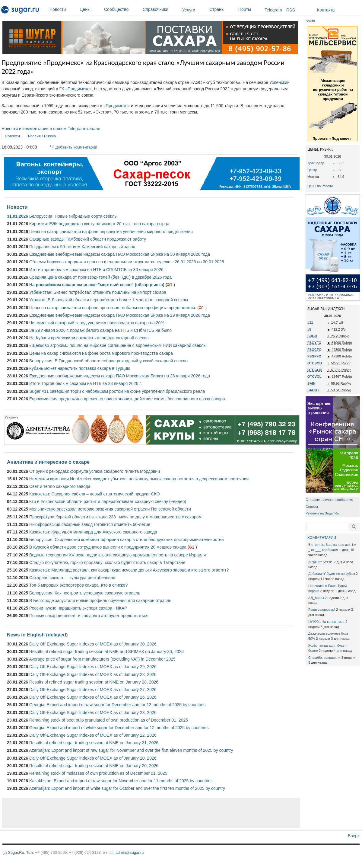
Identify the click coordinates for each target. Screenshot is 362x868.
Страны (222, 9)
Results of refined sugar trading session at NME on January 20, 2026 (94, 766)
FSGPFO (314, 356)
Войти (310, 21)
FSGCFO (314, 350)
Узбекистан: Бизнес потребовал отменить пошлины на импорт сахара (98, 292)
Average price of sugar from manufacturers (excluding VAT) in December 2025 (102, 659)
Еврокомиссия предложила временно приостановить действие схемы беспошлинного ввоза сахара (127, 399)
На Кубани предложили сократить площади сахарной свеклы (89, 338)
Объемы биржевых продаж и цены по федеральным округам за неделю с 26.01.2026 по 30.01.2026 (127, 262)
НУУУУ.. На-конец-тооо (326, 622)
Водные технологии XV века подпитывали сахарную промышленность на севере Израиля (117, 555)
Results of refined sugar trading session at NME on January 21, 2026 (94, 743)
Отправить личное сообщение (329, 500)
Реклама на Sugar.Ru (322, 513)
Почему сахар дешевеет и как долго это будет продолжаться (89, 616)
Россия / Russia (42, 136)
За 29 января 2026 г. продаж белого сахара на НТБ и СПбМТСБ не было (100, 330)
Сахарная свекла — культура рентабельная (72, 578)
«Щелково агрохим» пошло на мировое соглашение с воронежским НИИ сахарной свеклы (118, 345)
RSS (291, 10)
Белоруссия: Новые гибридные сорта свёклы (73, 216)
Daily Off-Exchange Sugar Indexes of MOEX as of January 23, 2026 (93, 713)
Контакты (326, 10)
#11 (310, 322)
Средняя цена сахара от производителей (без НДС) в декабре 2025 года (100, 277)
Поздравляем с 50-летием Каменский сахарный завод (82, 247)
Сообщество (122, 9)
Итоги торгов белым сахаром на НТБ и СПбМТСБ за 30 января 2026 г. (98, 270)
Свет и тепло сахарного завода (60, 486)
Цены (90, 9)
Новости (63, 9)
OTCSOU (315, 363)
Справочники (161, 9)
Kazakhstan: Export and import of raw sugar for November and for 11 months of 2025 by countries (121, 781)
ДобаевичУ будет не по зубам (332, 574)
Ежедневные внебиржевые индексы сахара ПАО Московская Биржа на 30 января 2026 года (120, 254)
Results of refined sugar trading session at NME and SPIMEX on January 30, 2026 (106, 652)
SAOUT (313, 390)
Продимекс (116, 106)
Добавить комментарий (76, 147)
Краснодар (316, 163)
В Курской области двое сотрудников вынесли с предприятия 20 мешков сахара (108, 547)
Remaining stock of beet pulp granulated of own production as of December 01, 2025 (109, 720)
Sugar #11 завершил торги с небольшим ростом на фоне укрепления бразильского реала (117, 391)
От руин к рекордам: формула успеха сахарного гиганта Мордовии (95, 471)
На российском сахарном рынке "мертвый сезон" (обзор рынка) (97, 285)
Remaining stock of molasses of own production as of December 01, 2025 (98, 773)
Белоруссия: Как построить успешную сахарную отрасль (85, 593)
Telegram (273, 10)
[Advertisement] (151, 813)
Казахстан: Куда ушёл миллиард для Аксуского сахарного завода (93, 532)
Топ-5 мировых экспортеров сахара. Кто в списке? (78, 585)
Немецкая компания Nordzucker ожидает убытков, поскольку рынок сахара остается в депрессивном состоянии (139, 479)
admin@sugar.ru (130, 852)
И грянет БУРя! (321, 562)
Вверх (354, 836)
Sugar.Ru (16, 852)
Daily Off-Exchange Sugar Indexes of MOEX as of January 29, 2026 (93, 667)
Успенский (279, 82)
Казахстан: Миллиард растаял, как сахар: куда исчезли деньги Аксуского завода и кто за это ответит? (129, 570)
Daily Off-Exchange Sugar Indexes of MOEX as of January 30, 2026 (93, 644)
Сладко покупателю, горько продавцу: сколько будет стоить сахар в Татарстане (107, 562)
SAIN (311, 383)
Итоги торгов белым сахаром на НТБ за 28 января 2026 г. (86, 383)
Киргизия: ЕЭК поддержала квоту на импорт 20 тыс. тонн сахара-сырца (99, 224)
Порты (250, 9)
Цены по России (320, 186)
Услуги (189, 10)
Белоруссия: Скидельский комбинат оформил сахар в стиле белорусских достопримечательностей (127, 540)
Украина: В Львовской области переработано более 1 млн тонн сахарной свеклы (109, 300)
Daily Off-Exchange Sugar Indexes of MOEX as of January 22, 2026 (93, 735)
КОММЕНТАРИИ (322, 538)
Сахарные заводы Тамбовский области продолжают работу (88, 239)
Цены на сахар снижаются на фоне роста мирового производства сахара (101, 353)
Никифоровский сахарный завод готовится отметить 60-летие (90, 524)
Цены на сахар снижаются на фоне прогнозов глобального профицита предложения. (113, 308)
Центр (312, 170)
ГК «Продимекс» (76, 89)
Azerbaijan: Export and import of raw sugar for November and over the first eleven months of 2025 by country (131, 750)
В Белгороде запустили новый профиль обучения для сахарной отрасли (100, 601)
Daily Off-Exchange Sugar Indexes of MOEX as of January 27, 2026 (93, 690)
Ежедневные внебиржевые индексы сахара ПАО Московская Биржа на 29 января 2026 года (120, 315)
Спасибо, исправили (324, 658)
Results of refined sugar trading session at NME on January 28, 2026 (94, 682)
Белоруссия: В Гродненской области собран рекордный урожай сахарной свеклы (109, 361)
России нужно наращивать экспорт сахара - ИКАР (78, 608)
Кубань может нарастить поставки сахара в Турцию (80, 368)
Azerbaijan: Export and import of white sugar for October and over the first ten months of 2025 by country (127, 788)
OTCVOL (314, 376)
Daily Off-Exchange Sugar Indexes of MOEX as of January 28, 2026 (93, 674)
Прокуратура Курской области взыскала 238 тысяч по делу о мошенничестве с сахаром (115, 517)
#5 (309, 329)
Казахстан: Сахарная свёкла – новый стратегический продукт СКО (95, 494)
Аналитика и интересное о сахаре (48, 462)
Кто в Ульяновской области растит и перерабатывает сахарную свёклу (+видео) (108, 501)
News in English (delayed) (37, 635)
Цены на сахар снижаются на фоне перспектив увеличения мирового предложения (111, 232)
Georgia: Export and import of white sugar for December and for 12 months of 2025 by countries (119, 728)
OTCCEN (314, 370)
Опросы (312, 507)
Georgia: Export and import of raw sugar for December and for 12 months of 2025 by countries (117, 705)
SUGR (312, 336)
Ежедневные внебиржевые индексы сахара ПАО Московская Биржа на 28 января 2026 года (120, 376)
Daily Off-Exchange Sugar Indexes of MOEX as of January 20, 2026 (93, 758)
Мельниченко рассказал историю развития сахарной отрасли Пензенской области (110, 509)
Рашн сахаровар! (322, 610)
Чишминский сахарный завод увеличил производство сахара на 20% (97, 323)
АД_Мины (316, 598)
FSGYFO (314, 343)
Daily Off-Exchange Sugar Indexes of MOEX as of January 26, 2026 (93, 697)
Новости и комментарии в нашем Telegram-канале (51, 129)
